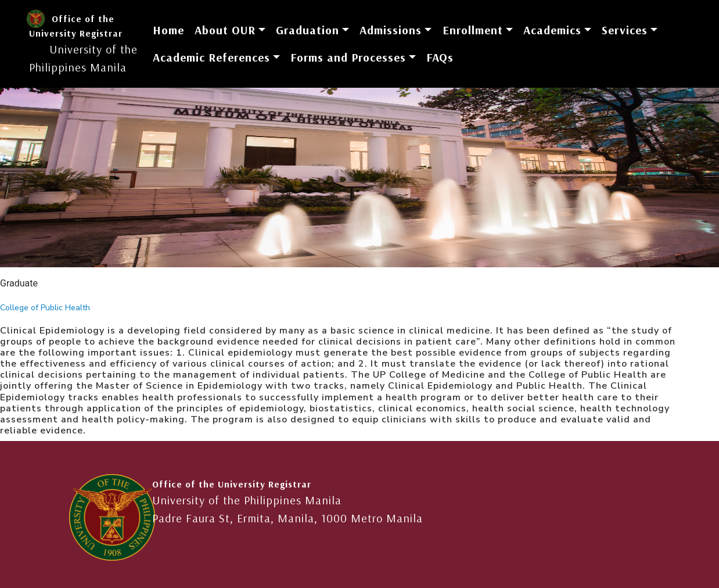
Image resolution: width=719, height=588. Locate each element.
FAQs (440, 57)
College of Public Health (45, 308)
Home (168, 30)
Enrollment (473, 30)
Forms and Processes (348, 57)
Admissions (391, 30)
